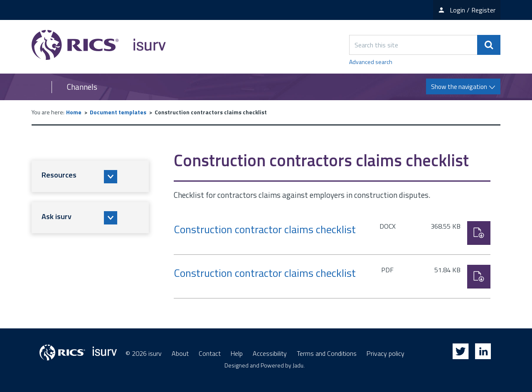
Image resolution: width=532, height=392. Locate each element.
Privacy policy (385, 353)
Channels (82, 87)
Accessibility (270, 353)
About (180, 353)
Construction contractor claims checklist (265, 229)
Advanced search (371, 62)
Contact (210, 353)
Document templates (118, 112)
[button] (90, 176)
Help (237, 353)
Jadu (298, 365)
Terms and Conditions (327, 353)
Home (74, 112)
